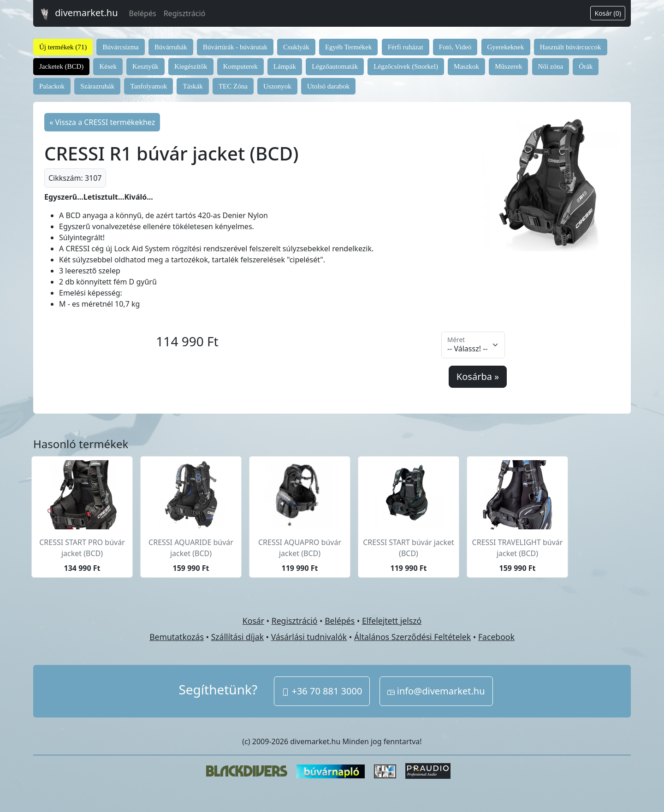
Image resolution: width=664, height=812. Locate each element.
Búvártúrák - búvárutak (235, 47)
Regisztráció (185, 13)
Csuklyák (296, 47)
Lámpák (285, 66)
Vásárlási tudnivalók (309, 637)
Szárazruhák (97, 86)
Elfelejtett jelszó (392, 621)
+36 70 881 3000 (322, 691)
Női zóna (551, 66)
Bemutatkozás (177, 637)
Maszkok (466, 66)
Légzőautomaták (335, 66)
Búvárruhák (171, 47)
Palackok (52, 86)
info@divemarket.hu (436, 691)
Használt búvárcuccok (571, 47)
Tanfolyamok (148, 86)
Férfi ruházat (406, 47)
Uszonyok (277, 86)
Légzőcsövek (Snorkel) (406, 66)
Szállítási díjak (237, 637)
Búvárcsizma (120, 47)
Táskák (193, 86)
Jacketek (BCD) (61, 66)
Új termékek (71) (63, 47)
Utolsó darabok (328, 86)
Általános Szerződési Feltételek (412, 637)
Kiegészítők (191, 66)
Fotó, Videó (455, 47)
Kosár (253, 621)
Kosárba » (478, 376)
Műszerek (508, 66)
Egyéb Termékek (349, 47)
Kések (108, 66)
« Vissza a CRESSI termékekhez (102, 122)
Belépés (143, 13)
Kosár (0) (608, 13)
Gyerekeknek (506, 47)
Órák (586, 66)
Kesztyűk (145, 66)
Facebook (496, 637)
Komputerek (240, 66)
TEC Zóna (233, 86)
